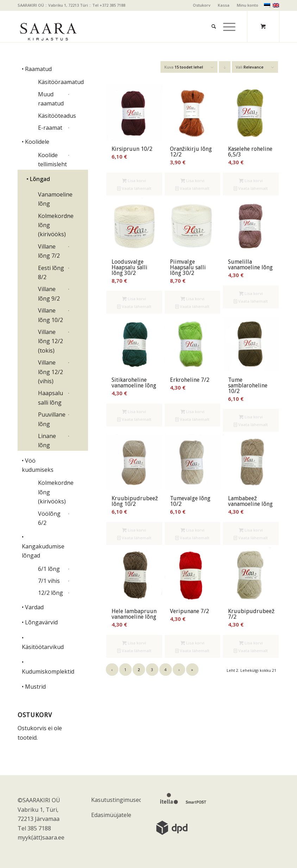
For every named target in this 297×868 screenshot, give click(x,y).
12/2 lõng (50, 593)
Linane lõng (47, 441)
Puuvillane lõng (52, 419)
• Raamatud (37, 69)
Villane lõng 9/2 (49, 294)
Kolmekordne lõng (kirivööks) (52, 225)
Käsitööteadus (52, 116)
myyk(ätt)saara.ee (41, 837)
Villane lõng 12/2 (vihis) (50, 372)
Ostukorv (202, 5)
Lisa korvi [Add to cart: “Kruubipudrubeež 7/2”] (251, 643)
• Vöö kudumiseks (38, 465)
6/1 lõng (49, 569)
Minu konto (248, 5)
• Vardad (33, 607)
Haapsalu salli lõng (50, 398)
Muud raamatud (51, 99)
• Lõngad (38, 179)
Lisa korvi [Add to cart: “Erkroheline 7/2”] (192, 412)
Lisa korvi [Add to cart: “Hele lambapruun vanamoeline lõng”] (134, 643)
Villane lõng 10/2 (50, 315)
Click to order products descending (225, 69)
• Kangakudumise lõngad (43, 546)
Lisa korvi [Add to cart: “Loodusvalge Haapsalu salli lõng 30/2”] (134, 299)
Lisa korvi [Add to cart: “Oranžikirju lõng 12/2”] (192, 181)
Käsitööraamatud (52, 82)
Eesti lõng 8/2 (51, 272)
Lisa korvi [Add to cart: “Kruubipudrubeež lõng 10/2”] (134, 530)
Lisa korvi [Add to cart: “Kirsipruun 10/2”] (134, 181)
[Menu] (226, 18)
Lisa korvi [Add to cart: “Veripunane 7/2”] (192, 643)
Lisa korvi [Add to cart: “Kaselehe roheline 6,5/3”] (251, 181)
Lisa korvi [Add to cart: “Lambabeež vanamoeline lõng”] (251, 530)
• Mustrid (34, 687)
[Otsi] (210, 18)
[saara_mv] (48, 26)
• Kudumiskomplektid (46, 667)
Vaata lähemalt (134, 188)
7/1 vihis (49, 581)
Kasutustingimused (116, 800)
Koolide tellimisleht (52, 160)
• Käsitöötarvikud (43, 642)
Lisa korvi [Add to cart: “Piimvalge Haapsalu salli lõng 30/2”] (192, 299)
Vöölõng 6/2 (49, 518)
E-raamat (50, 128)
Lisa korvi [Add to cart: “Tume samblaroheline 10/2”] (251, 417)
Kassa (224, 5)
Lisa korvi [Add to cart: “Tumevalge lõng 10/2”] (192, 530)
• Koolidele (36, 142)
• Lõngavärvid (40, 622)
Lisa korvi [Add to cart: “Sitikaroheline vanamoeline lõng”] (134, 412)
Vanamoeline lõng (52, 199)
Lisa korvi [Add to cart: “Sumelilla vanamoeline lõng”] (251, 293)
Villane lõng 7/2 (49, 251)
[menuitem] (202, 5)
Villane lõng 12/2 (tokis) (50, 341)
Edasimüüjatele (111, 815)
